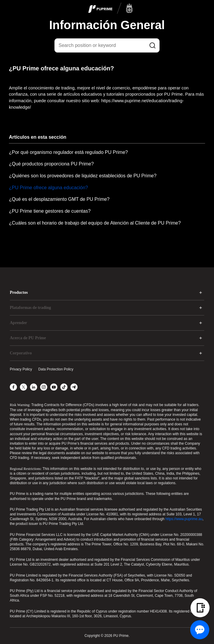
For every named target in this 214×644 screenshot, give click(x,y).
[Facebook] (13, 387)
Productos (19, 292)
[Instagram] (44, 387)
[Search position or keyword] (107, 45)
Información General (107, 25)
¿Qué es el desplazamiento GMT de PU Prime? (59, 199)
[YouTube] (54, 387)
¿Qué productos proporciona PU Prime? (51, 164)
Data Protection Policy (56, 369)
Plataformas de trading (30, 308)
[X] (23, 387)
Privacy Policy (21, 369)
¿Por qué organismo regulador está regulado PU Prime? (68, 152)
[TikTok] (64, 387)
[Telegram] (74, 387)
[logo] (111, 9)
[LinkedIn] (34, 387)
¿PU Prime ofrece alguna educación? (48, 188)
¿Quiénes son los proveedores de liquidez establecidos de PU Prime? (83, 176)
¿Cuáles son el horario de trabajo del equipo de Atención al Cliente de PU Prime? (95, 223)
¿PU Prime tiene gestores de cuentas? (50, 211)
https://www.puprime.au (184, 519)
